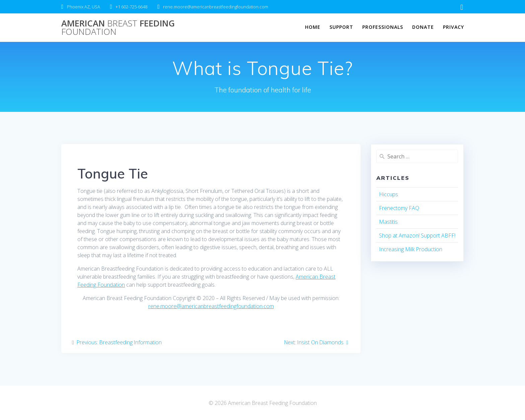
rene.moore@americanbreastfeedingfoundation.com (211, 306)
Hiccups (389, 194)
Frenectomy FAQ (399, 208)
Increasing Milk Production (411, 249)
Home (313, 27)
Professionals (383, 27)
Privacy (454, 27)
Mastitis (388, 222)
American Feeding (118, 28)
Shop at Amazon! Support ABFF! (417, 235)
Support (341, 27)
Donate (423, 27)
